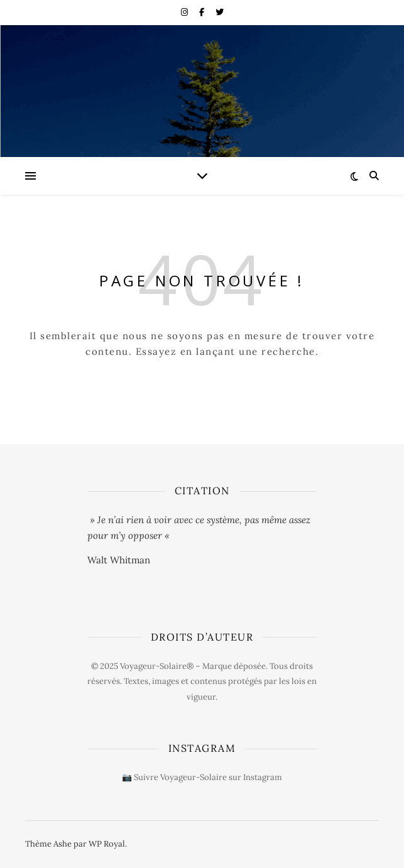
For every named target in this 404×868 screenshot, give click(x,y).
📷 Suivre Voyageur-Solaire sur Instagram (202, 777)
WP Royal (107, 844)
